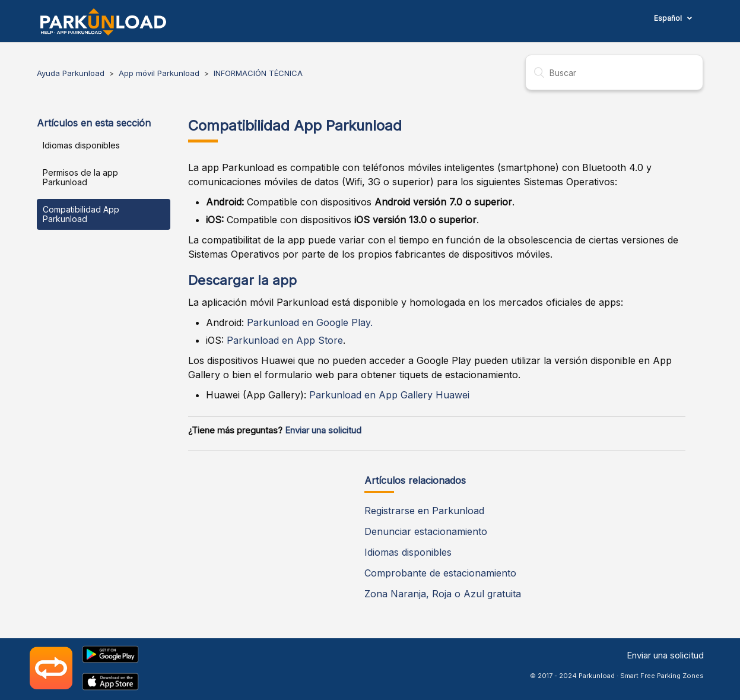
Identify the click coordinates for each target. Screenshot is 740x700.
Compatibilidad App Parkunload (81, 214)
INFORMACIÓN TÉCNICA (258, 73)
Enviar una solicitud (323, 430)
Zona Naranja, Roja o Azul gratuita (443, 594)
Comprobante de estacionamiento (440, 573)
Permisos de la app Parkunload (80, 177)
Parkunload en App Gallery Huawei (389, 395)
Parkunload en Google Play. (310, 322)
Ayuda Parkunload (71, 73)
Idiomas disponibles (81, 145)
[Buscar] (614, 72)
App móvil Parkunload (159, 73)
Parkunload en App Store (285, 340)
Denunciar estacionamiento (426, 531)
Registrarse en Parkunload (424, 511)
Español (669, 18)
